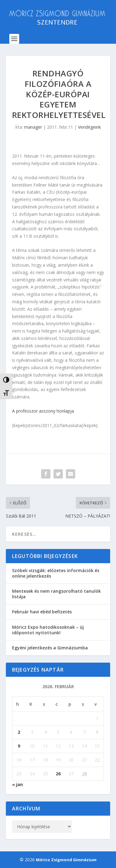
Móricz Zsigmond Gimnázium (66, 860)
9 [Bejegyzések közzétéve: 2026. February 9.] (19, 746)
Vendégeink (89, 127)
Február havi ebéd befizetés (42, 612)
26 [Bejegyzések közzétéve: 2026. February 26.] (58, 774)
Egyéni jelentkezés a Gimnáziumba (50, 648)
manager (33, 127)
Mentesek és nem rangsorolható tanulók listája (56, 594)
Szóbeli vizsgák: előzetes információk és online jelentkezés (56, 573)
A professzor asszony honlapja (43, 411)
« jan (17, 784)
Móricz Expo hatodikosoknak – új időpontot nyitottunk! (48, 630)
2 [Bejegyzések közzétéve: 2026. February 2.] (19, 732)
